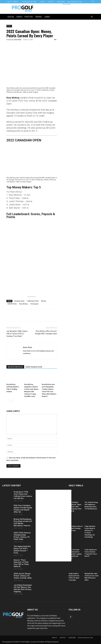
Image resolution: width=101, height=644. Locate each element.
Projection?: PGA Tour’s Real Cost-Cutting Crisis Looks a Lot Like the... (23, 495)
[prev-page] (8, 401)
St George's (34, 304)
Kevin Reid (18, 40)
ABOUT (43, 2)
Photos (29, 17)
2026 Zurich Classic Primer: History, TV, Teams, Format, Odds (23, 576)
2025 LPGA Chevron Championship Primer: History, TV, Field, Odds (22, 536)
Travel (39, 17)
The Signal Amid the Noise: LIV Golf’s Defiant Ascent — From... (22, 550)
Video (19, 17)
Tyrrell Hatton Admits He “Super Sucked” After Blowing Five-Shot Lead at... (75, 507)
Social (11, 17)
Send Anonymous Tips (74, 2)
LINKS (47, 17)
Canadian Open (19, 301)
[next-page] (12, 401)
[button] (92, 17)
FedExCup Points (33, 301)
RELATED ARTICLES (15, 367)
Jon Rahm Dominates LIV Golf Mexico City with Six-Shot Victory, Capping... (23, 588)
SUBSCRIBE (61, 2)
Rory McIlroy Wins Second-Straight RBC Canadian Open (46, 332)
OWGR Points (12, 304)
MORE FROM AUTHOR (34, 367)
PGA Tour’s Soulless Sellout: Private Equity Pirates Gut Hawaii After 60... (23, 509)
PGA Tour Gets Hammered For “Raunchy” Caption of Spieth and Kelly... (75, 554)
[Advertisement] (78, 66)
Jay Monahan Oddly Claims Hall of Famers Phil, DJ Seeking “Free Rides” (17, 334)
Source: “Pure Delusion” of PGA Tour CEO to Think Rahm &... (21, 563)
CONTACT (51, 2)
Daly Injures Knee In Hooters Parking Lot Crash (76, 528)
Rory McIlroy (24, 304)
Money (9, 26)
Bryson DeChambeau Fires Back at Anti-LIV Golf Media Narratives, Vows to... (23, 522)
